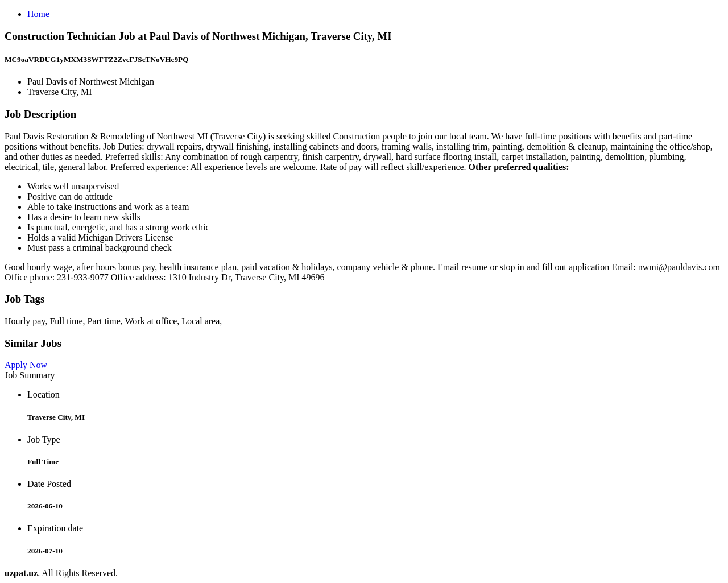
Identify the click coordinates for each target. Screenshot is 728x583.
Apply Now (26, 365)
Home (38, 14)
